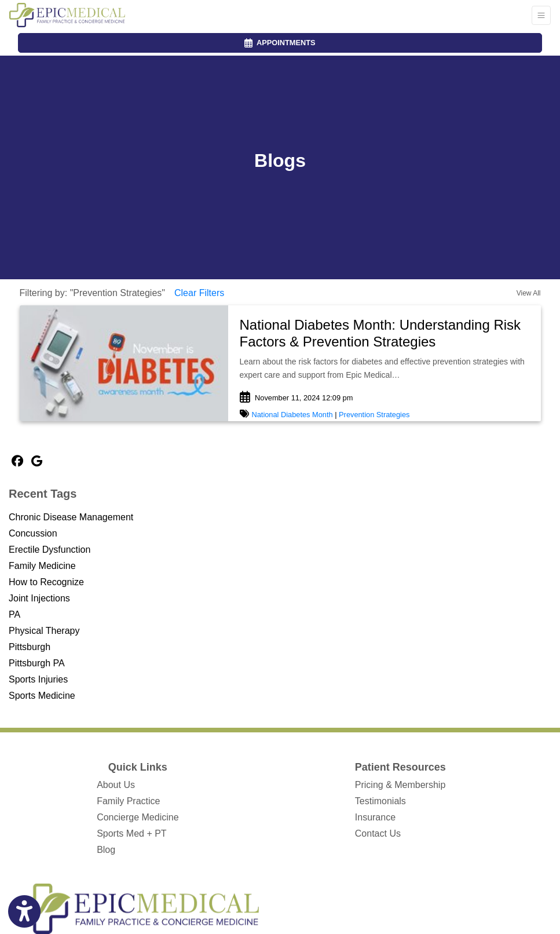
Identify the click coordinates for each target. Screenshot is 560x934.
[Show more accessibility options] (24, 912)
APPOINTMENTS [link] (280, 43)
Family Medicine (42, 566)
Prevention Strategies (374, 415)
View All (529, 293)
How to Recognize (46, 582)
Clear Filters (199, 293)
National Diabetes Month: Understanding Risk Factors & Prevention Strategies (380, 333)
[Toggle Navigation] (541, 15)
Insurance (375, 817)
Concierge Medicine (138, 817)
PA (14, 614)
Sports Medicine (42, 696)
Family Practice (128, 801)
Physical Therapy (44, 631)
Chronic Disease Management (71, 517)
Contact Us (378, 833)
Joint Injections (39, 598)
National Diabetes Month (292, 415)
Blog (106, 850)
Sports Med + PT (132, 833)
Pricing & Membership (400, 785)
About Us (116, 785)
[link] (385, 334)
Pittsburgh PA (37, 663)
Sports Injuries (38, 679)
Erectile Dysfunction (50, 550)
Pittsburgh (30, 647)
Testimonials (380, 801)
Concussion (33, 533)
